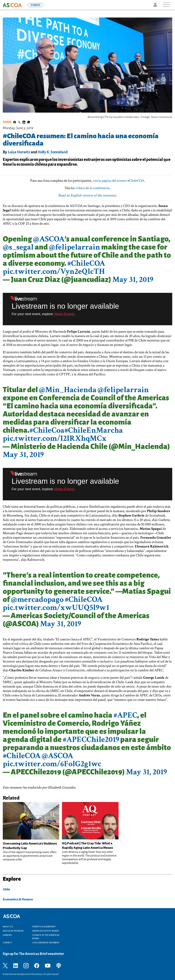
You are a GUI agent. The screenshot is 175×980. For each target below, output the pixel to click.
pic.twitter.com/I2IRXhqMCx (55, 438)
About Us (8, 927)
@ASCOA (49, 239)
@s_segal (18, 247)
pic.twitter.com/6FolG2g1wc (52, 764)
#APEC (125, 715)
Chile (6, 889)
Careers (7, 935)
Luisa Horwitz (19, 152)
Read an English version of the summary (87, 195)
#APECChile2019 (91, 739)
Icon (155, 5)
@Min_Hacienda (68, 390)
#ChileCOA (86, 263)
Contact (7, 943)
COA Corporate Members (46, 943)
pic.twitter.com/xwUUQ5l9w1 (56, 607)
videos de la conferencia (92, 188)
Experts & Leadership (44, 927)
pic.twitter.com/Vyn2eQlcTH (54, 271)
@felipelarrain (74, 247)
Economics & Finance (18, 899)
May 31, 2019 (133, 279)
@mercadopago (37, 599)
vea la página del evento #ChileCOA (118, 181)
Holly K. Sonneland (53, 152)
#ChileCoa (47, 430)
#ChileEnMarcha (94, 430)
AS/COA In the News (13, 931)
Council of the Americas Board (46, 937)
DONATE (35, 5)
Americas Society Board (45, 931)
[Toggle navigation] (166, 5)
